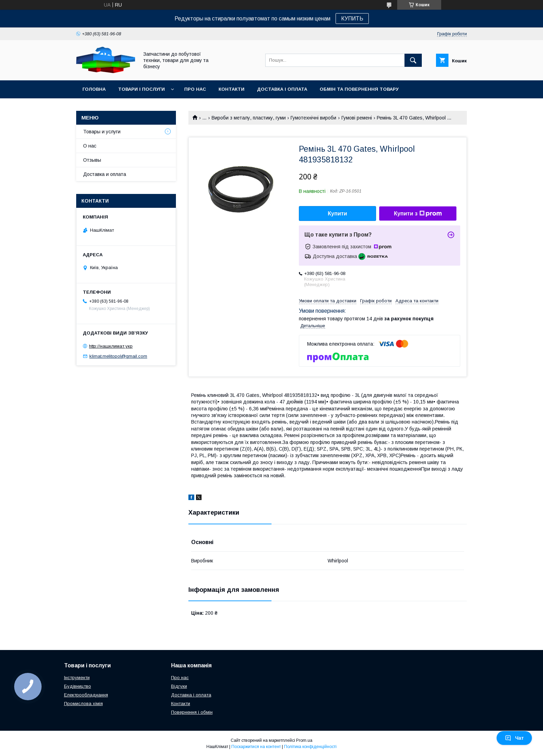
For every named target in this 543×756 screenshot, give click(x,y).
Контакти (232, 89)
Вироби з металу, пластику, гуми (249, 118)
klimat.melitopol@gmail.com (118, 356)
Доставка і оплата (282, 89)
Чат (514, 738)
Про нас (195, 89)
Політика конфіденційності (310, 747)
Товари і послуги (141, 89)
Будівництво (78, 686)
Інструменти (77, 678)
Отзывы (92, 160)
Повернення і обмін (192, 712)
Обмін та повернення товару (359, 89)
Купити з (418, 214)
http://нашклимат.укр (111, 346)
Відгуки (179, 686)
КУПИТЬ (352, 19)
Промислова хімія (83, 704)
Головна (94, 89)
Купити (338, 214)
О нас (90, 146)
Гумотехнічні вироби (313, 118)
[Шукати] (413, 60)
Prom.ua (304, 740)
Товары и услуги (102, 132)
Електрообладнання (86, 695)
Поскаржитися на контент (256, 747)
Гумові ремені (357, 118)
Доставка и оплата (105, 174)
